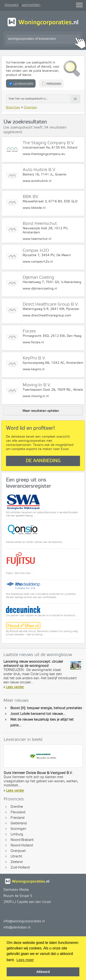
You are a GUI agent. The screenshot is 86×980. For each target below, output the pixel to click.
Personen (52, 84)
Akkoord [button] (43, 972)
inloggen (12, 5)
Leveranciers (21, 84)
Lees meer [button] (25, 960)
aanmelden (31, 5)
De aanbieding (43, 461)
